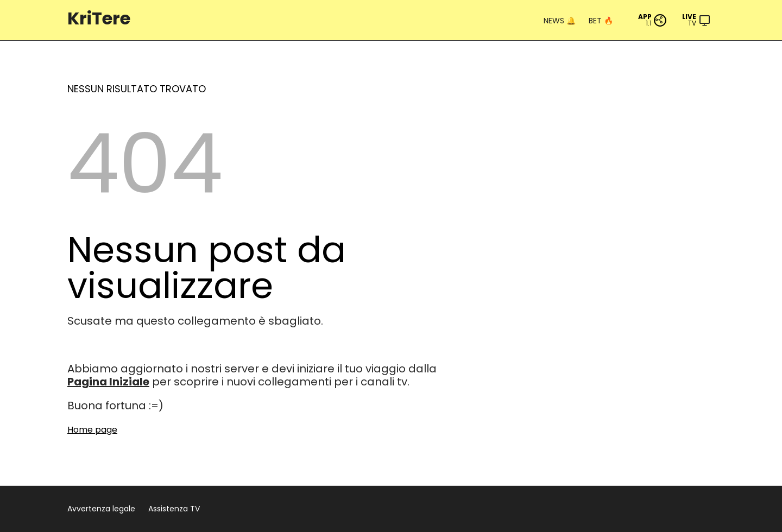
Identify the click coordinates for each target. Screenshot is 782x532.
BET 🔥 (601, 21)
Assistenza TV (174, 509)
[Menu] (697, 20)
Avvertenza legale (101, 509)
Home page (92, 430)
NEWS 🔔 (560, 21)
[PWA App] (652, 20)
